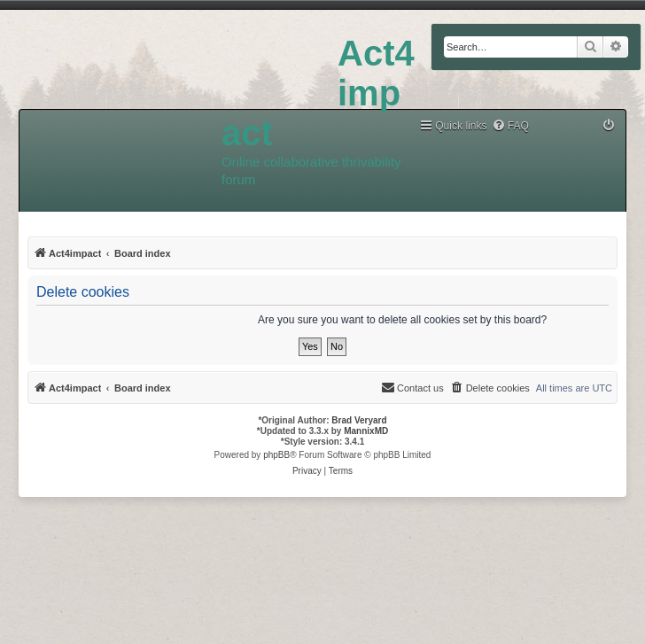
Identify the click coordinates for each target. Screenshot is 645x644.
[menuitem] (510, 126)
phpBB (276, 455)
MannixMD (366, 431)
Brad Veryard (359, 420)
